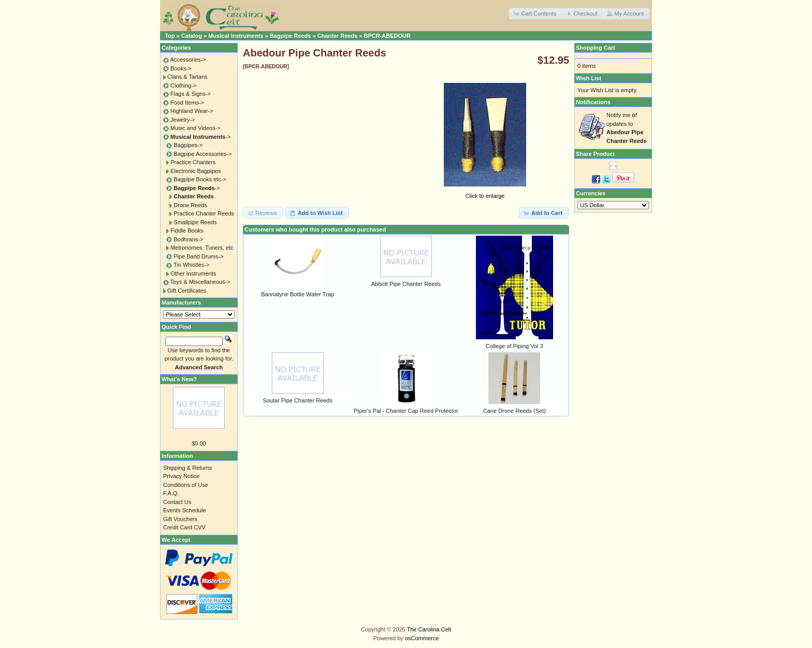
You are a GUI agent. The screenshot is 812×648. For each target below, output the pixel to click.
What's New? (179, 379)
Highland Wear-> (192, 111)
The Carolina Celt (429, 629)
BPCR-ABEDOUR (387, 36)
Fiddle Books (187, 231)
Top (170, 36)
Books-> (181, 68)
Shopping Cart (596, 48)
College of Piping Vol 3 (514, 346)
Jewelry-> (183, 120)
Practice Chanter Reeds (204, 213)
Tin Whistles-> (192, 265)
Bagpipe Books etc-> (200, 179)
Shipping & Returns (188, 468)
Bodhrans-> (188, 239)
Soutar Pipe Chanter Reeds (298, 400)
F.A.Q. (171, 493)
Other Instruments (193, 273)
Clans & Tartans (187, 77)
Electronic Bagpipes (195, 171)
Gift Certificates (187, 291)
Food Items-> (187, 103)
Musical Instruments (236, 36)
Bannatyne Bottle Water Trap (298, 294)
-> (200, 137)
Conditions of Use (186, 485)
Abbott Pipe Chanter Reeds (406, 284)
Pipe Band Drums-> (198, 256)
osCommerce (422, 638)
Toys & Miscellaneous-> (200, 282)
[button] (535, 14)
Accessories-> (188, 60)
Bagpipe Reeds (290, 36)
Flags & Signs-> (191, 94)
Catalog (192, 36)
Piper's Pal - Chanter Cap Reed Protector (406, 411)
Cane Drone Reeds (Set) (514, 411)
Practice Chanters (193, 162)
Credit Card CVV (184, 527)
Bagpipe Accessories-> (202, 154)
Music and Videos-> (195, 128)
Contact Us (177, 502)
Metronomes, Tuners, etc (202, 248)
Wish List (589, 78)
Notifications (593, 102)
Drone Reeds (190, 205)
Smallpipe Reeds (195, 222)
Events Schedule (185, 510)
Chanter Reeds (338, 36)
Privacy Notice (181, 476)
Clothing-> (183, 85)
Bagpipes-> (188, 145)
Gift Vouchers (180, 519)
